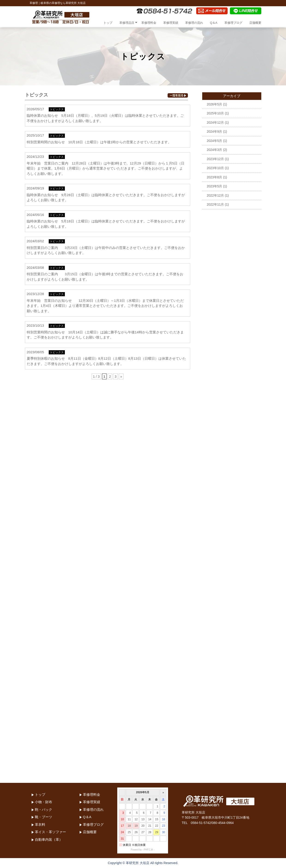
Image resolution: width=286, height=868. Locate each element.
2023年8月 (215, 177)
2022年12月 (215, 195)
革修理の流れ (194, 23)
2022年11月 (215, 204)
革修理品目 (127, 23)
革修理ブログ (233, 23)
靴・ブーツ (44, 817)
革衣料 (40, 825)
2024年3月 (215, 150)
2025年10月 (215, 113)
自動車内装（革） (49, 840)
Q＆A (214, 23)
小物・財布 (44, 802)
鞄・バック (44, 810)
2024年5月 (215, 141)
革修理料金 (149, 23)
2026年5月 (215, 104)
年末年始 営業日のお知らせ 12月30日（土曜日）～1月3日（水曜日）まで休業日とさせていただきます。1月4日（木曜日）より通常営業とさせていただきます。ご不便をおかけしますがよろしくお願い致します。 (105, 306)
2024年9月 (215, 132)
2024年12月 (215, 123)
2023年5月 (215, 186)
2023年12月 (215, 159)
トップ (108, 23)
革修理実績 (171, 23)
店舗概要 (255, 23)
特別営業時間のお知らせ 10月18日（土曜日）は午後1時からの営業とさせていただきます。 (99, 142)
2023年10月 (215, 168)
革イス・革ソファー (50, 832)
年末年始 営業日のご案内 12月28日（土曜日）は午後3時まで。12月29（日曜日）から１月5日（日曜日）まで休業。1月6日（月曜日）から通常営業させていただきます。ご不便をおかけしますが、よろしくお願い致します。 (106, 168)
